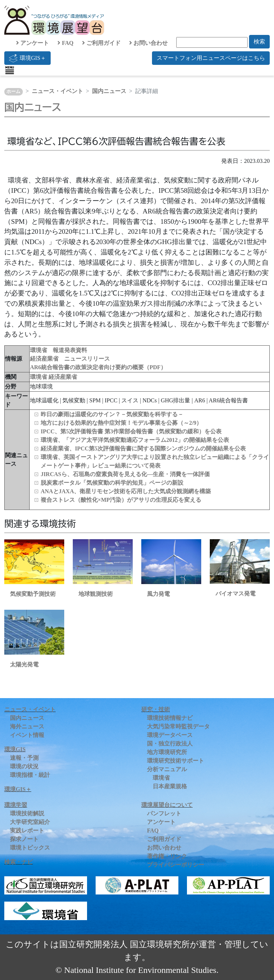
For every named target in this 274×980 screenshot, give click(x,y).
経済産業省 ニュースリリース (70, 359)
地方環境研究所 (167, 752)
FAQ (65, 43)
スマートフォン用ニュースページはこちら (211, 58)
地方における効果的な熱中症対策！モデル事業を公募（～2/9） (121, 423)
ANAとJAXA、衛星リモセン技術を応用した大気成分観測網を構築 (126, 491)
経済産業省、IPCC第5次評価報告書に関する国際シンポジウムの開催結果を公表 (143, 448)
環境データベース (170, 735)
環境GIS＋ (27, 58)
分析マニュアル (167, 769)
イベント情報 (27, 735)
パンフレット (164, 813)
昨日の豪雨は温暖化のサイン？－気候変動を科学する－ (112, 414)
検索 (259, 42)
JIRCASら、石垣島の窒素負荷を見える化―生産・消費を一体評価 (125, 474)
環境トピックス (30, 848)
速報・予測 (24, 758)
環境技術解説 (27, 813)
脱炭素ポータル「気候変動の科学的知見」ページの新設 (112, 483)
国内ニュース (109, 91)
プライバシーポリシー (176, 865)
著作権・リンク (167, 856)
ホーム (13, 92)
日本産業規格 (170, 786)
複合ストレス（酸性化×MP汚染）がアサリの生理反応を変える (121, 500)
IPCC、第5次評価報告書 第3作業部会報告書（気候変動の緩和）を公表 (131, 431)
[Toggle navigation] (10, 70)
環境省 (39, 377)
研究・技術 (156, 709)
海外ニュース (27, 726)
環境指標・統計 (30, 775)
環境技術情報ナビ (170, 718)
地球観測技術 (96, 594)
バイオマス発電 (235, 594)
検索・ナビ (19, 862)
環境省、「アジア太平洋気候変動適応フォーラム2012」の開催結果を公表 (135, 440)
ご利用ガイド (101, 43)
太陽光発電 (24, 664)
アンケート (32, 43)
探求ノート (24, 839)
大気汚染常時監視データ (178, 726)
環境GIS (15, 749)
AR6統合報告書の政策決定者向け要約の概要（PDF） (98, 367)
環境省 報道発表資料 (59, 350)
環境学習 (16, 805)
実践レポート (27, 831)
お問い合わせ (148, 43)
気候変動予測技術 (33, 594)
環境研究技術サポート (176, 761)
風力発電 (158, 594)
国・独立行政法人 (170, 744)
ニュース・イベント (57, 91)
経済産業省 (63, 377)
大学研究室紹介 (30, 822)
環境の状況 (24, 766)
